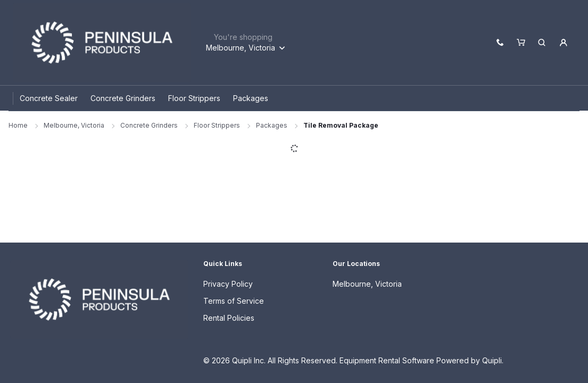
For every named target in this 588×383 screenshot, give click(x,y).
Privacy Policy (228, 284)
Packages (272, 125)
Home (18, 125)
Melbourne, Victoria (74, 125)
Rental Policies (229, 318)
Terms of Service (234, 301)
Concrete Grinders (149, 125)
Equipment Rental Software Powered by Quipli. (421, 360)
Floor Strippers (217, 125)
